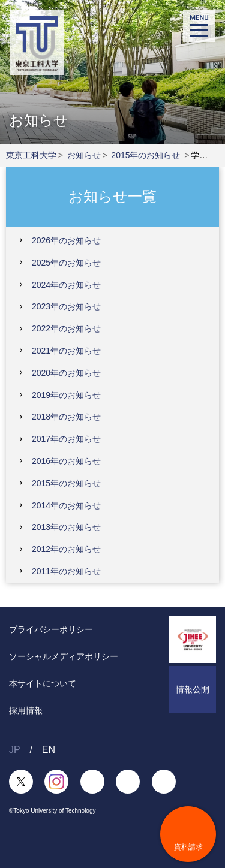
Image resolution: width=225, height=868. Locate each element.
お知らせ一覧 (112, 196)
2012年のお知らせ (66, 549)
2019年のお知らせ (66, 395)
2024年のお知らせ (66, 285)
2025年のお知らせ (66, 263)
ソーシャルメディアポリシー (64, 656)
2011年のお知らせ (66, 571)
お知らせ (84, 155)
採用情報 (26, 710)
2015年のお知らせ (145, 155)
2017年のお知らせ (66, 439)
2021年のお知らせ (66, 351)
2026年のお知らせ (66, 240)
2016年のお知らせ (66, 461)
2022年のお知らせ (66, 328)
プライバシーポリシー (51, 629)
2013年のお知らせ (66, 527)
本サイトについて (43, 683)
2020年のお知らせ (66, 373)
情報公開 (193, 689)
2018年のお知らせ (66, 417)
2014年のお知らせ (66, 505)
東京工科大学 (31, 155)
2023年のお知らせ (66, 306)
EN (49, 750)
